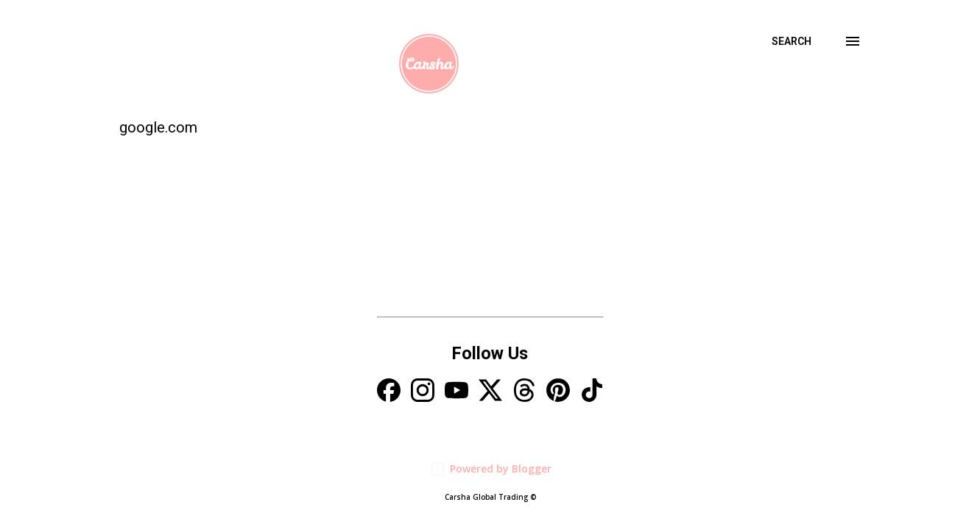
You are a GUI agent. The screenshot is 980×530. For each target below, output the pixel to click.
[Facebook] (389, 392)
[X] (490, 392)
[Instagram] (423, 392)
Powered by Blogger (490, 469)
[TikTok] (592, 392)
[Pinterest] (558, 392)
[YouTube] (456, 392)
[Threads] (524, 392)
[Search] (792, 41)
